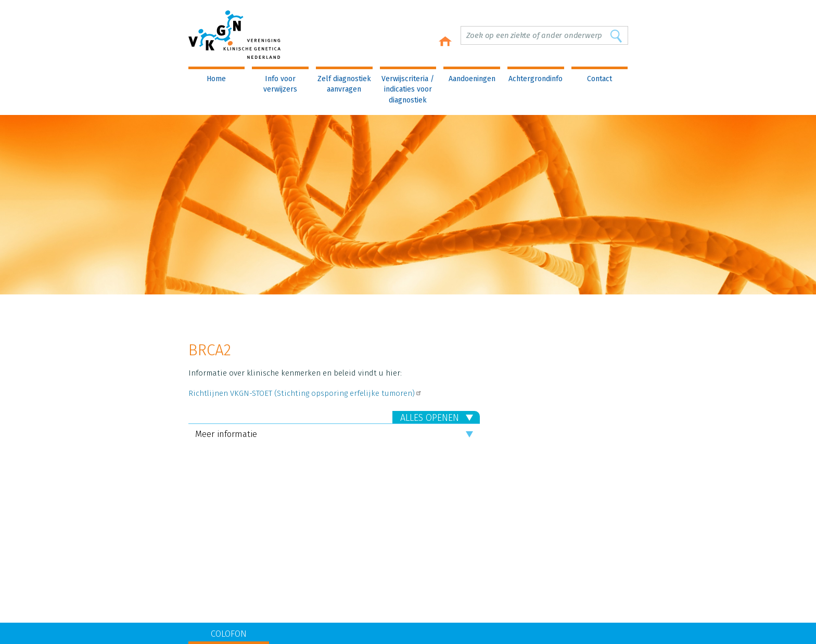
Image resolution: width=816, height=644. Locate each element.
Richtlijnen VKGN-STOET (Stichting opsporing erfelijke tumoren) (305, 393)
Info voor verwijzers (280, 84)
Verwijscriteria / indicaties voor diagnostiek (408, 89)
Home (216, 79)
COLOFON (229, 634)
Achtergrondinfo (535, 79)
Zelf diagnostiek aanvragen (344, 84)
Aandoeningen (472, 79)
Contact (600, 79)
